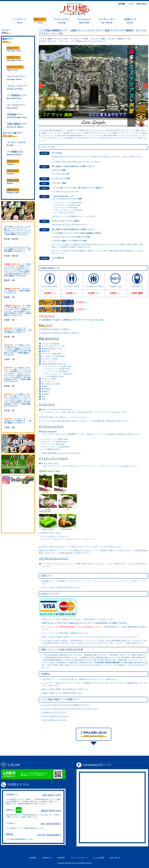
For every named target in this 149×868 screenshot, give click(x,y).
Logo (75, 9)
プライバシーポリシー (79, 858)
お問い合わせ (142, 4)
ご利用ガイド (47, 858)
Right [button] (143, 86)
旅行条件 (61, 858)
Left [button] (44, 86)
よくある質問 (99, 858)
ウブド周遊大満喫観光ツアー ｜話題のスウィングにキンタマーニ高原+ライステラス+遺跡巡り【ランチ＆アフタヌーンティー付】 (92, 32)
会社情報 (121, 4)
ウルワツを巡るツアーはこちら (54, 720)
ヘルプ (131, 4)
